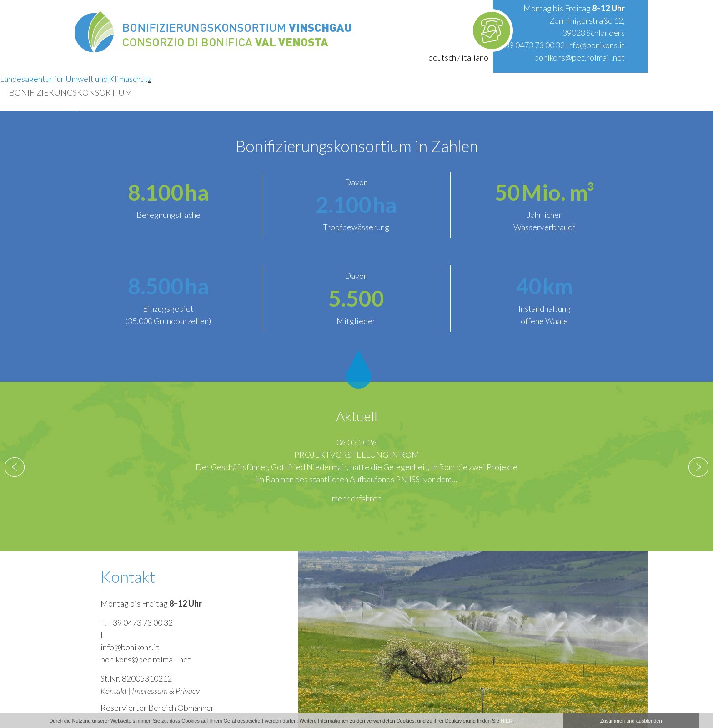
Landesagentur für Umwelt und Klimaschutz (76, 79)
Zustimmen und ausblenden (631, 721)
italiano (475, 57)
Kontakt (114, 691)
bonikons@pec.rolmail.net (580, 57)
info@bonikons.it (595, 45)
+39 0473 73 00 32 (532, 45)
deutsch (442, 57)
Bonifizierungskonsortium (71, 92)
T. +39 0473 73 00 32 (137, 622)
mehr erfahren (357, 498)
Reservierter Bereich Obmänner (157, 708)
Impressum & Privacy (166, 691)
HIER (507, 721)
